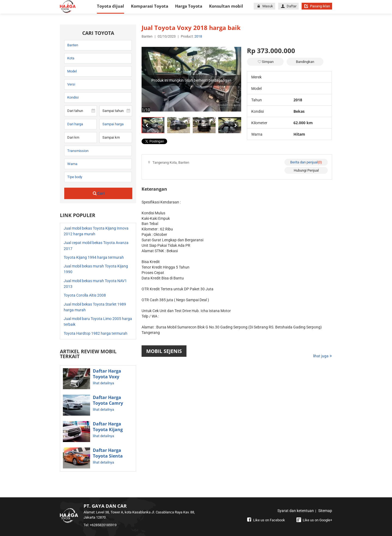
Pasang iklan (317, 6)
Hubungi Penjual (306, 170)
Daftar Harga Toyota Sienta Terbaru (108, 456)
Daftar (288, 6)
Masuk (264, 6)
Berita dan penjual (306, 162)
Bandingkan (305, 62)
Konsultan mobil (226, 6)
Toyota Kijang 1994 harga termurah (94, 257)
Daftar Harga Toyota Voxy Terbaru (107, 377)
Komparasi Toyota (150, 6)
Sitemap (325, 511)
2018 (198, 36)
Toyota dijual (111, 6)
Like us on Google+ (314, 520)
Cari (98, 193)
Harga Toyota (189, 6)
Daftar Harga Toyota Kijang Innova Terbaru (110, 430)
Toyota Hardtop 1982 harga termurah (96, 333)
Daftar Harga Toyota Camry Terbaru (108, 403)
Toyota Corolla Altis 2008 (85, 295)
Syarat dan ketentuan (296, 511)
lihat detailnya (103, 383)
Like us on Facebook (265, 520)
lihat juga (323, 356)
